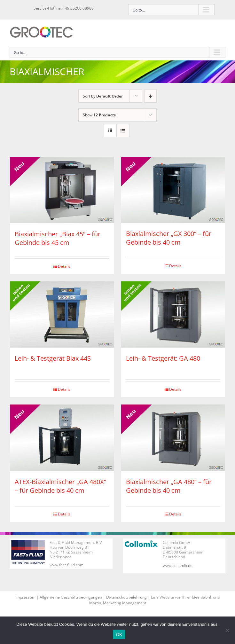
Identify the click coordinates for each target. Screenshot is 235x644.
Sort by (103, 96)
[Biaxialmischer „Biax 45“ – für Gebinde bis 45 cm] (62, 190)
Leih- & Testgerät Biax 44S (53, 358)
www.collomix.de (178, 565)
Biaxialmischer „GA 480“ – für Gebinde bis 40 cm (169, 486)
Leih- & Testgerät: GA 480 (163, 358)
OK (119, 635)
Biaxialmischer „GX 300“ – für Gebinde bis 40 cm (169, 238)
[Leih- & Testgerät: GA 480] (173, 315)
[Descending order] (150, 96)
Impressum (25, 597)
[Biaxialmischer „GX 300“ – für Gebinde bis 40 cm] (173, 190)
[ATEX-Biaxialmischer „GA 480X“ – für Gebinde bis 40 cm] (62, 438)
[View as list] (123, 131)
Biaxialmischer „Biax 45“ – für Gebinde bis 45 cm (58, 238)
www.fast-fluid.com (67, 565)
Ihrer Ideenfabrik (197, 597)
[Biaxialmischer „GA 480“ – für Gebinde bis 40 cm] (173, 438)
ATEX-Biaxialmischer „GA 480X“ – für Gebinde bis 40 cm (60, 486)
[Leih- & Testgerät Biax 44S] (62, 315)
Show (99, 115)
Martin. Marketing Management (118, 603)
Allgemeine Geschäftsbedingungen (71, 597)
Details (64, 266)
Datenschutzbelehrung (126, 597)
